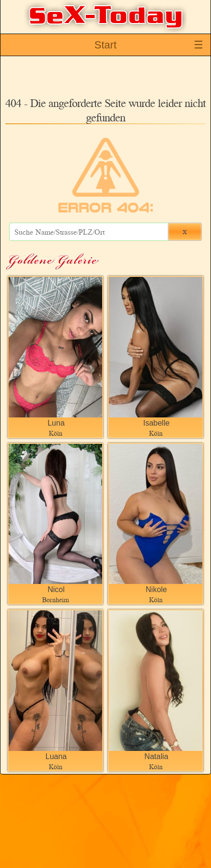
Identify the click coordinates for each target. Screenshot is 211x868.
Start (105, 45)
